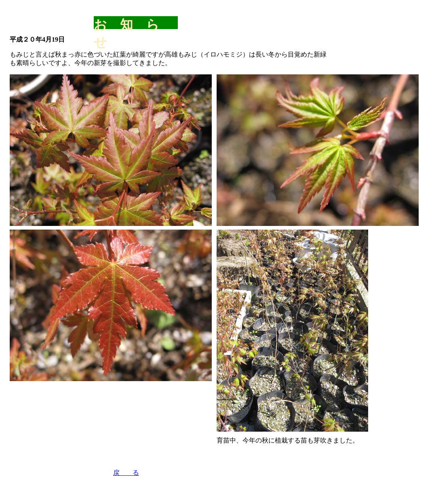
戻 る (126, 473)
